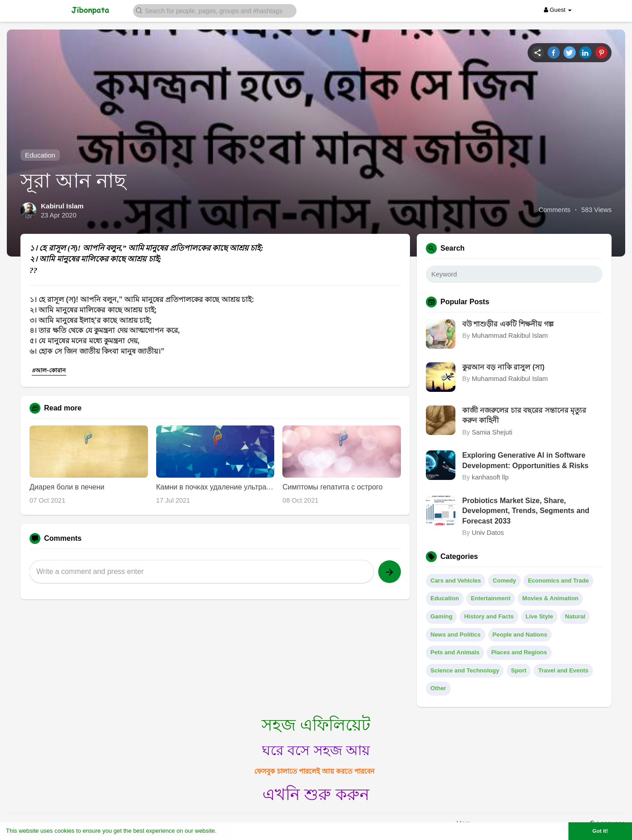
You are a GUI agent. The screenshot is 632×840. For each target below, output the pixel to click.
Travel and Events (563, 670)
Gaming (441, 616)
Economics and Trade (558, 581)
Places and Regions (519, 652)
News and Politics (456, 635)
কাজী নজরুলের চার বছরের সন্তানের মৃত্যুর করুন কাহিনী (524, 415)
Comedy (504, 581)
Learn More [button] (234, 831)
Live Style (540, 616)
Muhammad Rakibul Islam (510, 336)
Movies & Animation (550, 598)
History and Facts (489, 616)
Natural (575, 616)
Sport (519, 670)
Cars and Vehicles (456, 581)
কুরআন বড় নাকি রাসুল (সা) (503, 367)
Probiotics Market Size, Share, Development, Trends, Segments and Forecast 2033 (526, 511)
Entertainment (491, 598)
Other (438, 688)
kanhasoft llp (490, 477)
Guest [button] (558, 10)
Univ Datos (488, 533)
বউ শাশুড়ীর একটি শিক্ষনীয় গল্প (508, 324)
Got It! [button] (600, 831)
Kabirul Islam (62, 206)
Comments (554, 210)
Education (40, 155)
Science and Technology (465, 670)
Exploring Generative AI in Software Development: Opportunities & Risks (525, 460)
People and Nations (520, 635)
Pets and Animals (455, 652)
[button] (215, 10)
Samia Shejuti (492, 432)
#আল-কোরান (49, 370)
